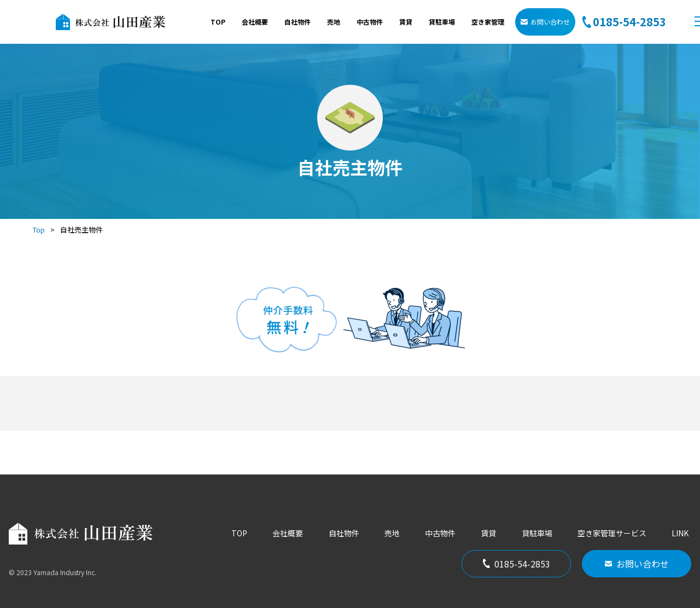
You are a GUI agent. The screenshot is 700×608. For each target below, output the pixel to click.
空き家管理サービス (612, 533)
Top (39, 230)
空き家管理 (488, 22)
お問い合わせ (545, 22)
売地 (334, 22)
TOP (218, 22)
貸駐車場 (442, 22)
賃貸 (406, 22)
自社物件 (297, 22)
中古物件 (370, 22)
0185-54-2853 (517, 564)
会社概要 (255, 22)
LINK (680, 533)
